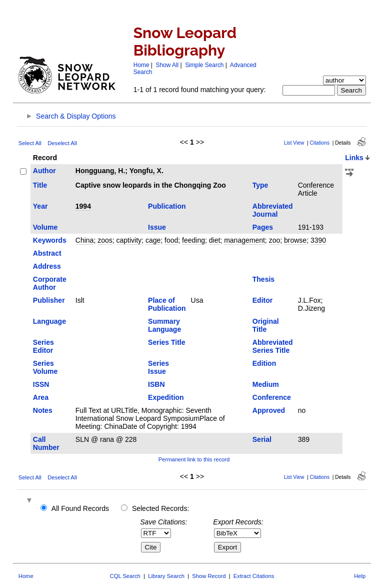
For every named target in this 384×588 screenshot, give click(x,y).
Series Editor (43, 346)
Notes (43, 410)
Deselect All (62, 143)
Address (47, 266)
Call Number (46, 443)
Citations (319, 143)
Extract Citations (254, 576)
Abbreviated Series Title (273, 346)
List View (294, 143)
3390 (318, 240)
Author (44, 171)
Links (354, 158)
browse (295, 240)
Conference (272, 397)
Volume (45, 227)
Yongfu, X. (146, 171)
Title (40, 185)
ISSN (41, 384)
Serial (262, 439)
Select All (30, 143)
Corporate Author (50, 283)
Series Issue (158, 367)
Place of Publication (167, 304)
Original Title (266, 325)
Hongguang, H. (100, 171)
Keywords (50, 240)
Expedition (166, 397)
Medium (266, 384)
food (171, 240)
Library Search (166, 576)
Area (41, 397)
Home (141, 65)
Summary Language (164, 325)
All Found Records (80, 508)
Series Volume (45, 367)
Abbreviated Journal (273, 210)
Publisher (49, 300)
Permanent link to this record (194, 459)
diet (215, 240)
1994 (83, 206)
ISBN (156, 384)
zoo (275, 240)
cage (153, 240)
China (85, 240)
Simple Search (204, 65)
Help (360, 576)
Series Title (166, 342)
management (244, 240)
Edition (264, 363)
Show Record (209, 576)
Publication (167, 206)
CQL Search (125, 576)
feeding (193, 240)
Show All (167, 65)
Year (40, 206)
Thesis (263, 279)
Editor (262, 300)
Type (260, 185)
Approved (269, 410)
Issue (157, 227)
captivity (129, 240)
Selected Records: (160, 508)
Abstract (47, 253)
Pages (263, 227)
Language (49, 321)
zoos (105, 240)
